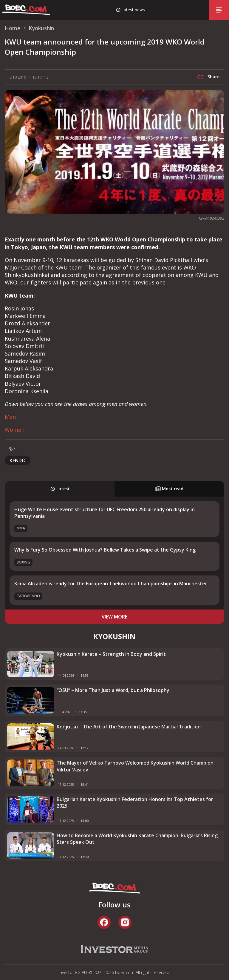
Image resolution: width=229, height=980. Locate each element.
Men (10, 417)
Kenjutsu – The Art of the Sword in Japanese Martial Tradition (129, 727)
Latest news (133, 10)
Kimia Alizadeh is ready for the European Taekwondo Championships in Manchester (111, 584)
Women (15, 430)
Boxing (23, 562)
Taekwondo (28, 596)
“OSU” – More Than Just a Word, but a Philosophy (113, 690)
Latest (60, 489)
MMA (21, 528)
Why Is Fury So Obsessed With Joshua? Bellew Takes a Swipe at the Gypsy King (105, 550)
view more (114, 617)
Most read (169, 489)
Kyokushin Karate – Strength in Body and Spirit (111, 654)
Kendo (18, 460)
